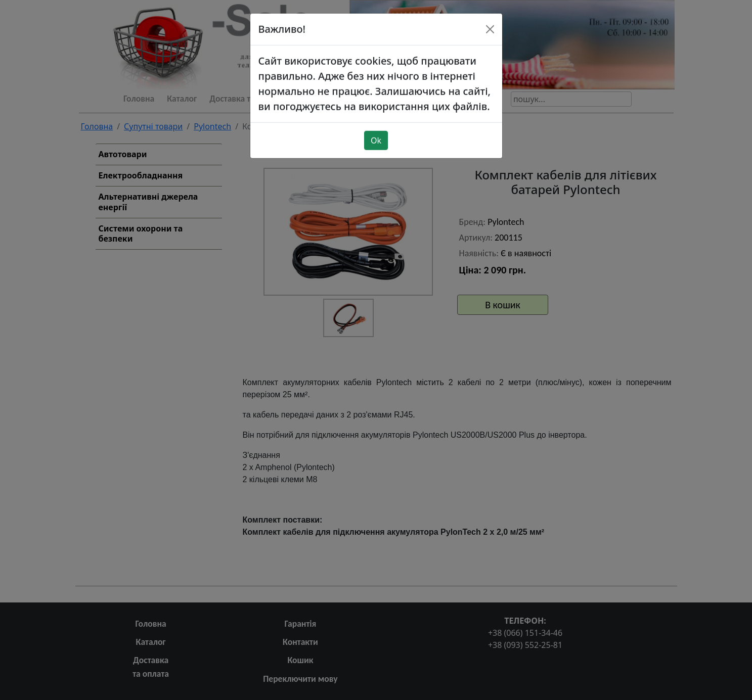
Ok (376, 119)
